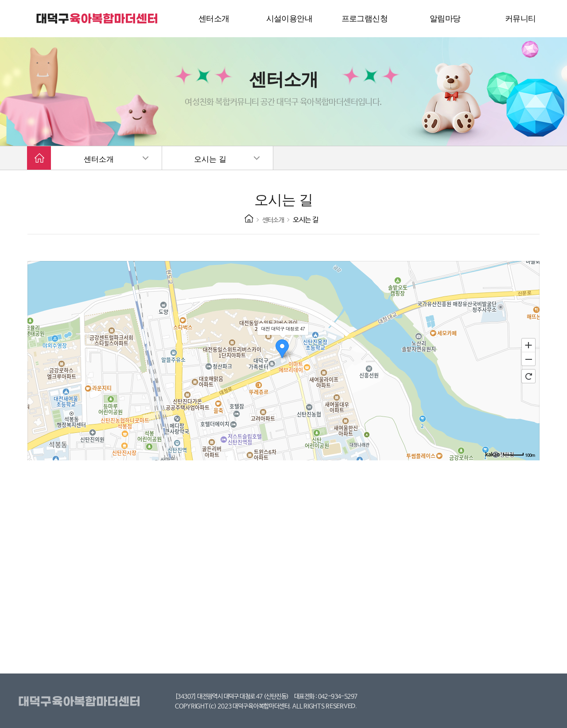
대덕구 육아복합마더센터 (97, 19)
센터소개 (99, 159)
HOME (249, 218)
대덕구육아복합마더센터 (81, 702)
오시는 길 (210, 159)
